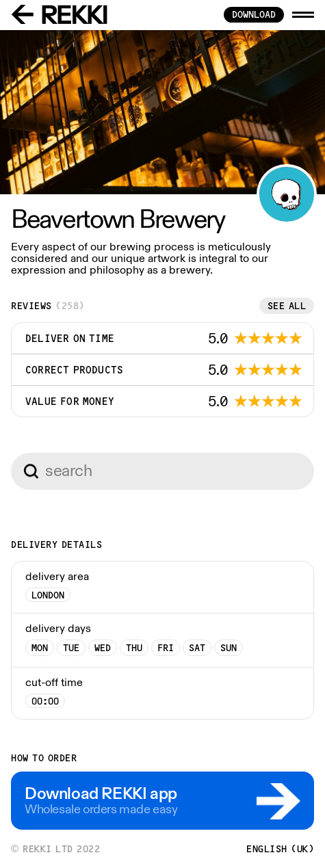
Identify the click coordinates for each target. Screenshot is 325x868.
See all (287, 306)
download (254, 14)
